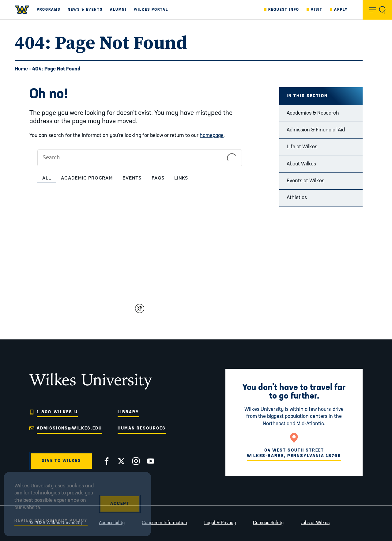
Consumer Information (164, 523)
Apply (341, 10)
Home (21, 69)
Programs (49, 10)
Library (128, 412)
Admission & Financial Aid (316, 130)
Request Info (284, 10)
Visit (317, 10)
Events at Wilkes (305, 181)
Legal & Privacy (220, 523)
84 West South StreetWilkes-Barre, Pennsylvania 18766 (294, 453)
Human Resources (142, 428)
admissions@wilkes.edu (69, 428)
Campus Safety (268, 523)
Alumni (118, 10)
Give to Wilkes (61, 461)
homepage (212, 136)
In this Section (307, 96)
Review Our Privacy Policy (51, 521)
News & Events (85, 10)
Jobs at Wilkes (315, 523)
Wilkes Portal (151, 10)
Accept (120, 504)
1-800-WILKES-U (57, 412)
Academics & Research (313, 113)
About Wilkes (301, 164)
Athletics (297, 198)
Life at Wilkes (302, 147)
